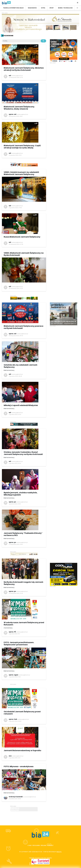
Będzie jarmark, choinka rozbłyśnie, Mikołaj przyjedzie (21, 494)
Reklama (44, 845)
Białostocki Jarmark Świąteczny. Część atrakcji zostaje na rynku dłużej (22, 147)
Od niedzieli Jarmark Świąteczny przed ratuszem (22, 713)
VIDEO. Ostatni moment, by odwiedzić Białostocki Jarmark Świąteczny (21, 173)
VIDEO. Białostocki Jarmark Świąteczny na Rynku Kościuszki (24, 254)
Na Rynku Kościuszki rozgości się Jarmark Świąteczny (23, 583)
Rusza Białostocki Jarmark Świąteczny (22, 237)
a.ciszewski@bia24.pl (29, 797)
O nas (30, 845)
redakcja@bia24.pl (17, 76)
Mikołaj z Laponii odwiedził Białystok (21, 405)
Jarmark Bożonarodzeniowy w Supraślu (22, 750)
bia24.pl (59, 852)
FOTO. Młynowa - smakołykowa (19, 766)
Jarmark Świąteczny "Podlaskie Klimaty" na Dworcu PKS (23, 534)
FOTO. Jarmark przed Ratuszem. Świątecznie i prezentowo (19, 644)
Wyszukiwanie (8, 36)
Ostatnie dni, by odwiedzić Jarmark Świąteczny (21, 366)
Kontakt (50, 845)
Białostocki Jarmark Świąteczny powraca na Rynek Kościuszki (23, 327)
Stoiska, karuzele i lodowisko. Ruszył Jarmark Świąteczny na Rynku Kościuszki (23, 453)
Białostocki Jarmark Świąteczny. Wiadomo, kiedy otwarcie (19, 108)
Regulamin (36, 845)
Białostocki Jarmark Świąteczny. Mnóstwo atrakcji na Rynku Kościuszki (24, 69)
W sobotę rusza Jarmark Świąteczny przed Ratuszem (24, 624)
